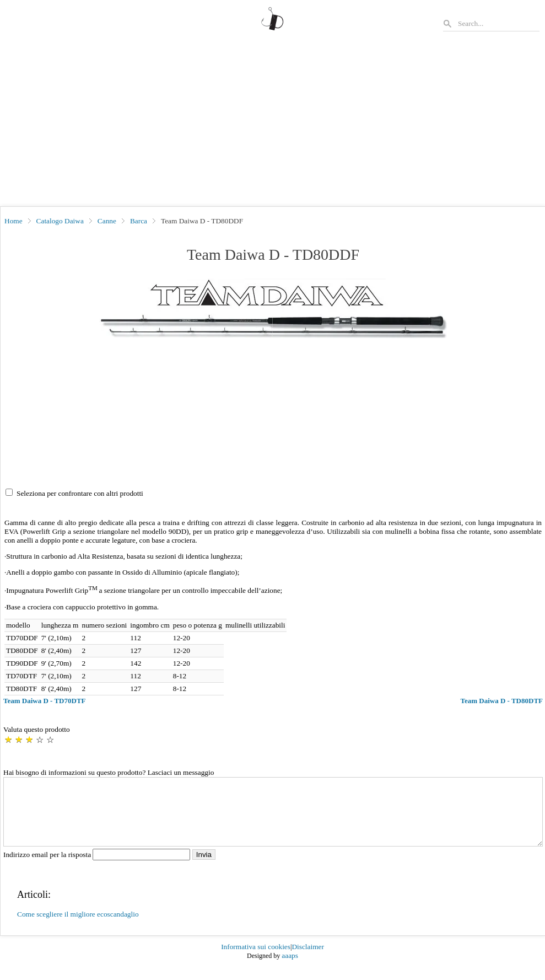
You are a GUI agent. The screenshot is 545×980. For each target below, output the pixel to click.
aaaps (290, 969)
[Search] (498, 23)
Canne (107, 221)
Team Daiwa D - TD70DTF (45, 701)
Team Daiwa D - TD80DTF (501, 701)
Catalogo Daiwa (60, 221)
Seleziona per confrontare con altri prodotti (80, 493)
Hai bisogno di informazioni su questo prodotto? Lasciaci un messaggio (109, 772)
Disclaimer (307, 960)
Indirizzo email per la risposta (98, 868)
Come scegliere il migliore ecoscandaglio (78, 927)
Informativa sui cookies (256, 960)
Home (14, 221)
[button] (273, 308)
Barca (139, 221)
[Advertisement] (272, 124)
